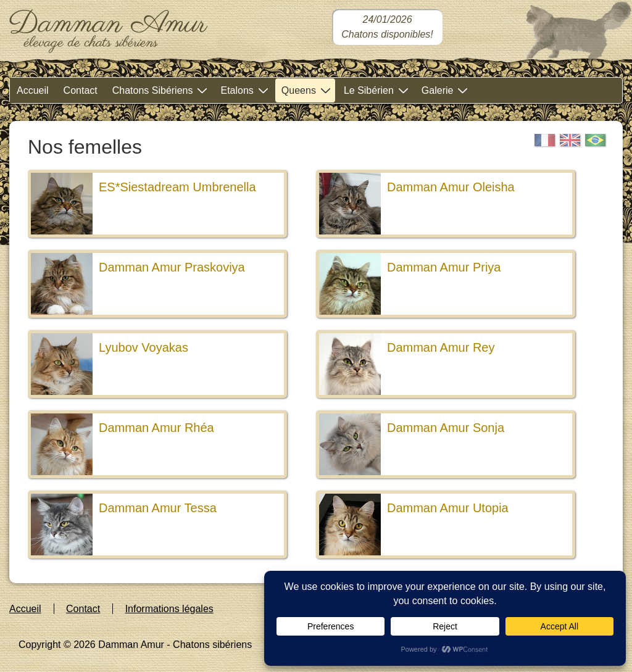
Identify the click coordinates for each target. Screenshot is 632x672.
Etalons (246, 90)
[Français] (545, 140)
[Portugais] (596, 140)
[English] (570, 140)
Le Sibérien (378, 90)
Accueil (33, 90)
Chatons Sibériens (162, 90)
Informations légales (169, 609)
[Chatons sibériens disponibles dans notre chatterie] (387, 27)
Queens (308, 90)
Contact (81, 90)
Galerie (447, 90)
